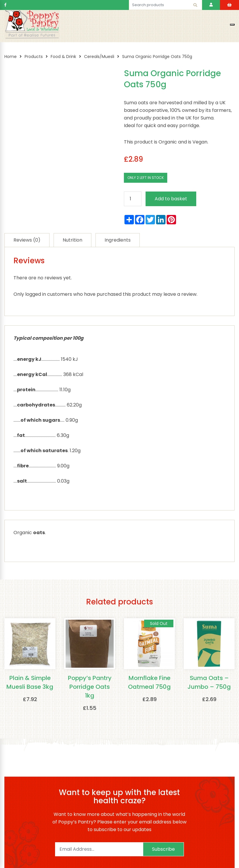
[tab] (27, 240)
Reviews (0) (27, 240)
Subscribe (163, 849)
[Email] (99, 849)
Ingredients (118, 240)
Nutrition (72, 240)
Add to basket (171, 199)
